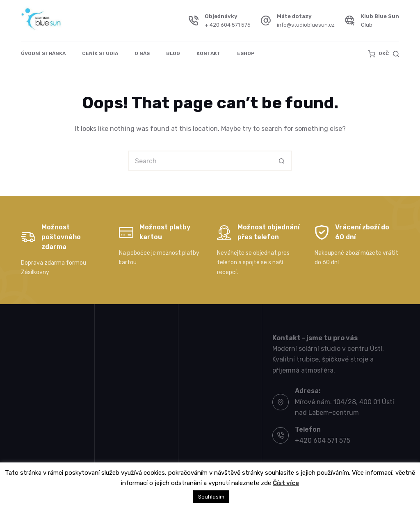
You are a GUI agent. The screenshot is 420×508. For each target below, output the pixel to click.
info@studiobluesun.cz (306, 25)
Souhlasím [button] (211, 497)
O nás (142, 53)
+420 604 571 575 (323, 440)
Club (367, 25)
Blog (173, 53)
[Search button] (282, 161)
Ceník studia (100, 53)
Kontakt (209, 53)
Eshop (246, 53)
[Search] (396, 54)
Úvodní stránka (43, 53)
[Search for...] (200, 161)
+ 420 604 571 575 (228, 25)
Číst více (286, 483)
